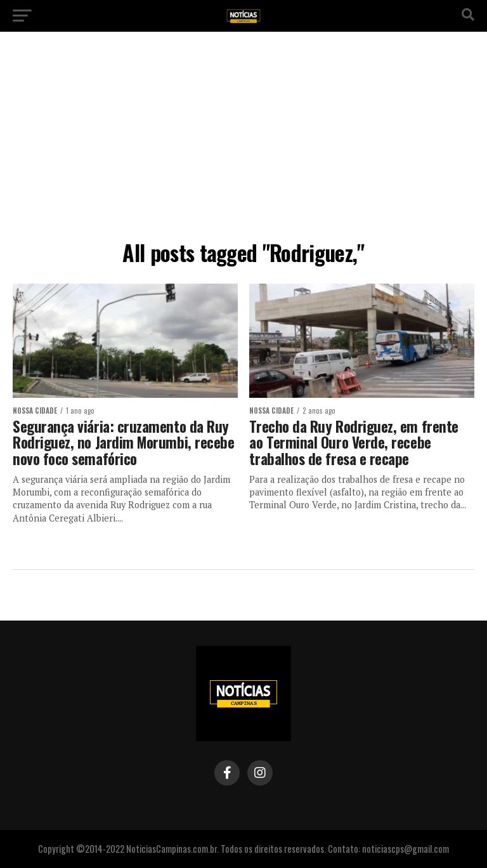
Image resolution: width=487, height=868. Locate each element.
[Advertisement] (243, 140)
